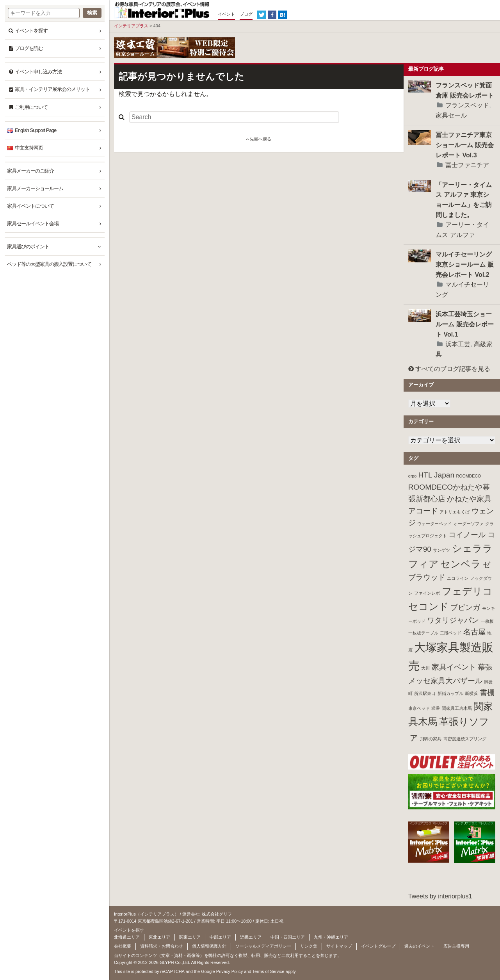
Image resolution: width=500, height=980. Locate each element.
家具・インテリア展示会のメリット (52, 89)
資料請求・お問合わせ (162, 946)
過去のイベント (419, 946)
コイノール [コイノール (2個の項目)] (467, 535)
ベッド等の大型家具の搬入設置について (49, 264)
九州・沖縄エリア (331, 937)
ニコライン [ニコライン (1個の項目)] (458, 578)
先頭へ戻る (259, 139)
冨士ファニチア (467, 165)
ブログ (246, 14)
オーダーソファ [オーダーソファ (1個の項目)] (469, 524)
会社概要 (123, 946)
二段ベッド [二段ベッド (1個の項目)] (451, 633)
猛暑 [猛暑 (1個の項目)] (436, 708)
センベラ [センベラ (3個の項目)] (461, 564)
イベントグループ (378, 946)
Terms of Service (268, 971)
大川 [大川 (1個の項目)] (425, 668)
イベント (226, 14)
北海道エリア (127, 937)
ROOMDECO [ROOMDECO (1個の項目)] (468, 476)
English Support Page (36, 130)
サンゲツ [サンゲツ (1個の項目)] (441, 550)
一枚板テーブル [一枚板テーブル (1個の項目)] (423, 633)
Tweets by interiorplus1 (440, 896)
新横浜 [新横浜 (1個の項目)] (471, 693)
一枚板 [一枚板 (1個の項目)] (487, 621)
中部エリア (220, 937)
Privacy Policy (230, 971)
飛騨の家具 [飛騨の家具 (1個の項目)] (431, 739)
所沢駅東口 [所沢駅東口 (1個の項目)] (425, 693)
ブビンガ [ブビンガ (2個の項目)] (465, 607)
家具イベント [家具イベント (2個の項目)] (454, 667)
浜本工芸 (458, 344)
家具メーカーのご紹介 (30, 171)
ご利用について (31, 107)
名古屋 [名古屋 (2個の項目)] (474, 632)
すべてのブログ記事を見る (449, 369)
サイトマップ (339, 946)
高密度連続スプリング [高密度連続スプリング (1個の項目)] (465, 739)
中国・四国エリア (288, 937)
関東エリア (190, 937)
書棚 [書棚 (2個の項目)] (487, 692)
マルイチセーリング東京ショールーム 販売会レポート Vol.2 (464, 264)
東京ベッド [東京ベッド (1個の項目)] (419, 708)
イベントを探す (31, 31)
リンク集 (309, 946)
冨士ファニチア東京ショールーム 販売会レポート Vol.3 (464, 145)
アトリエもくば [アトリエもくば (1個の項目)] (455, 512)
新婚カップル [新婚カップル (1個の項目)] (450, 693)
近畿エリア (251, 937)
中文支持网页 (29, 148)
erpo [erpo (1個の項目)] (412, 476)
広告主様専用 (456, 946)
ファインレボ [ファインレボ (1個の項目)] (427, 593)
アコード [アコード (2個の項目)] (423, 511)
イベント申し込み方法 (38, 72)
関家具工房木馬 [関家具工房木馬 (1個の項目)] (457, 708)
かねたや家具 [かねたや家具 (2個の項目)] (469, 499)
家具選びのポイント (28, 247)
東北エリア (159, 937)
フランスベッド (467, 105)
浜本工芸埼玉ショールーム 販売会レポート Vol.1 (464, 324)
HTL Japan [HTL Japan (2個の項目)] (436, 475)
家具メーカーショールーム (35, 188)
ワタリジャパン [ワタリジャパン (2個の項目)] (453, 620)
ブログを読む (29, 48)
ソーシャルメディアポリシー (263, 946)
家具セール (451, 115)
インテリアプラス (131, 26)
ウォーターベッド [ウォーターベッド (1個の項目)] (434, 524)
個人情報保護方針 (209, 946)
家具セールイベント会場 (33, 224)
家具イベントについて (30, 206)
